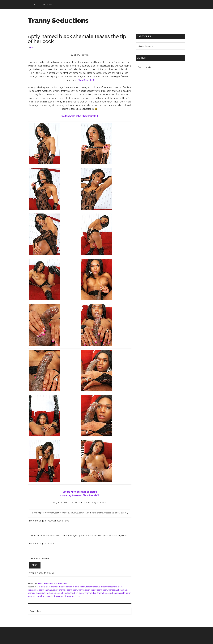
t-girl (76, 593)
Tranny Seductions (58, 20)
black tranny (80, 587)
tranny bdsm (91, 593)
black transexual (93, 587)
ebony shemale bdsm (62, 590)
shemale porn (55, 593)
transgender (48, 596)
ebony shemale (46, 590)
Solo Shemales (60, 584)
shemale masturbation (38, 593)
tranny (82, 593)
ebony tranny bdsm (93, 590)
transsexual (59, 596)
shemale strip (67, 593)
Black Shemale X (86, 80)
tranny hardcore (104, 593)
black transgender (109, 587)
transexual (37, 596)
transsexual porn (73, 596)
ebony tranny (78, 590)
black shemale (52, 587)
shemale (123, 590)
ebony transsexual (111, 590)
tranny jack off (118, 593)
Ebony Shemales (45, 584)
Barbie (42, 587)
